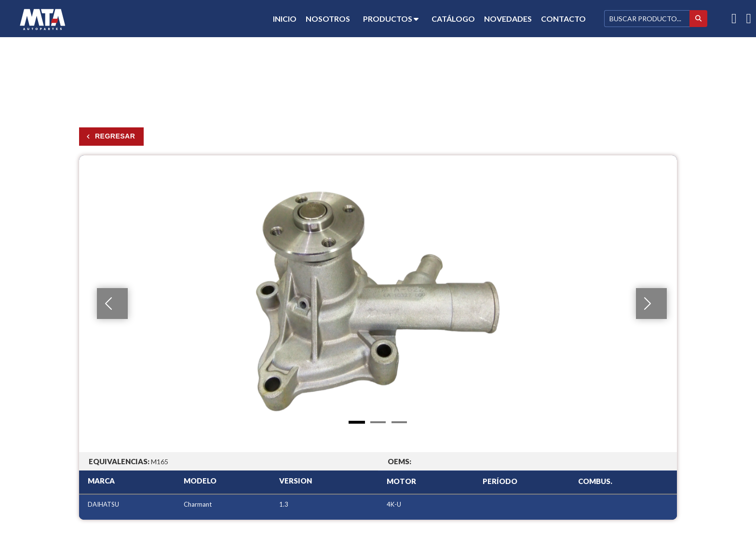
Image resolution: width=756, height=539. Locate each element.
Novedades (508, 19)
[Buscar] (647, 19)
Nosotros (328, 19)
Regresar (115, 136)
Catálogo (453, 19)
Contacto (563, 19)
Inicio (285, 19)
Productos (391, 19)
